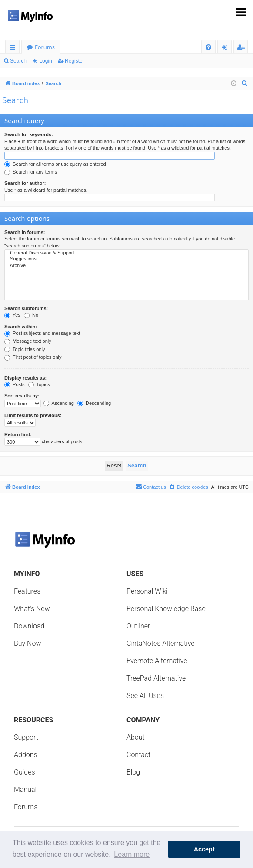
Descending (94, 403)
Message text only (28, 341)
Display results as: (25, 378)
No (31, 315)
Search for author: (25, 183)
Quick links (14, 48)
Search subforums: (26, 308)
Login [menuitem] (226, 48)
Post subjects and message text (42, 333)
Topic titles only (25, 349)
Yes (12, 315)
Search (18, 61)
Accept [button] (204, 849)
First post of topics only (33, 357)
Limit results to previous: (33, 415)
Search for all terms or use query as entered (55, 164)
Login (45, 61)
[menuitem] (208, 47)
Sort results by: (22, 396)
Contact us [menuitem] (151, 487)
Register (75, 61)
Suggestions (126, 259)
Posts (15, 384)
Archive (126, 266)
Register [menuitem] (243, 48)
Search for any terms (31, 172)
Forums (45, 47)
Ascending (59, 403)
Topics (39, 384)
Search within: (21, 327)
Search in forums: (25, 232)
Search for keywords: (29, 134)
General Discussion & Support (126, 253)
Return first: (18, 434)
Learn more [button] (132, 854)
